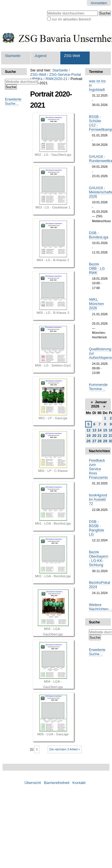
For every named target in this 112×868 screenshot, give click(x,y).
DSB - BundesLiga (99, 235)
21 (99, 436)
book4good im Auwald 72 (98, 499)
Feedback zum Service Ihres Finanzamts (98, 469)
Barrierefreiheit (57, 783)
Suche (10, 72)
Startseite (13, 56)
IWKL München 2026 (96, 304)
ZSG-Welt (72, 56)
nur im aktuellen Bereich (71, 19)
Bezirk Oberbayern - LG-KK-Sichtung (99, 558)
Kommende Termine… (98, 387)
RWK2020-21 (56, 79)
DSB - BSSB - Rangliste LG (96, 528)
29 (105, 441)
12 (89, 430)
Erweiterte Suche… (13, 101)
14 (99, 430)
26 (89, 441)
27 (94, 441)
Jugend (41, 56)
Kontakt (79, 783)
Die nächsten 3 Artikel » (65, 749)
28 (99, 441)
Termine (96, 72)
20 (94, 436)
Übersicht (33, 783)
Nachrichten (98, 451)
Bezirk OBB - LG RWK (97, 268)
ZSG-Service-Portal (65, 74)
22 (105, 436)
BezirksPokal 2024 (99, 585)
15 (105, 430)
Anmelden (99, 3)
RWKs (37, 79)
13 (94, 430)
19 (89, 436)
